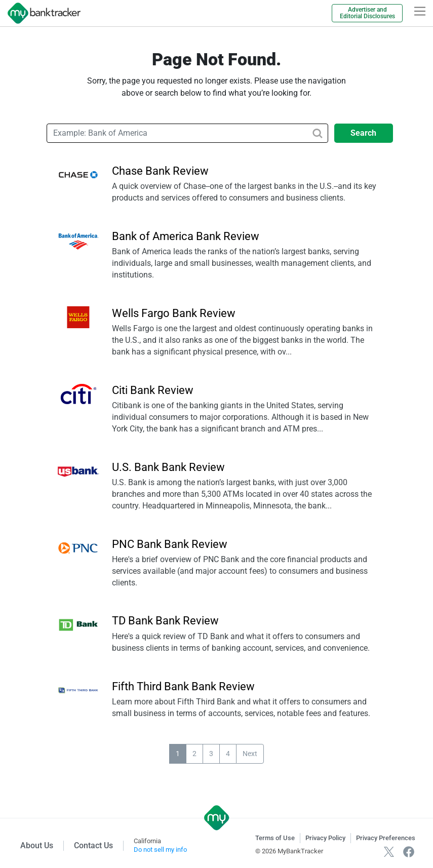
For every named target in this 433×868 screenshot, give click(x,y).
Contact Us (93, 845)
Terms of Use (275, 838)
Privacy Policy (325, 838)
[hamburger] (420, 11)
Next (250, 754)
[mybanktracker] (40, 13)
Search (363, 133)
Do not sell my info (160, 850)
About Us (37, 845)
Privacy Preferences (386, 838)
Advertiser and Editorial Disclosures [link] (367, 13)
